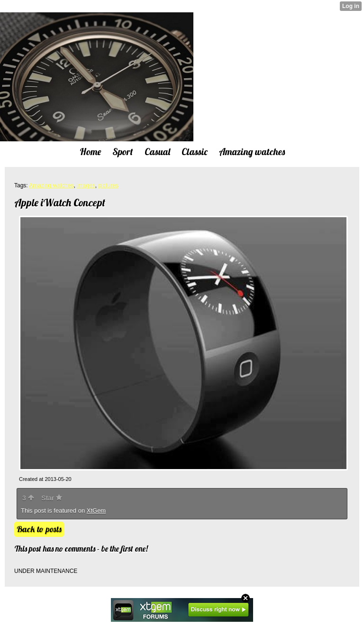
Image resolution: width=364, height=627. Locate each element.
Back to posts (39, 529)
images (86, 185)
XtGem (96, 511)
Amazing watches (51, 185)
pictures (108, 185)
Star (52, 498)
